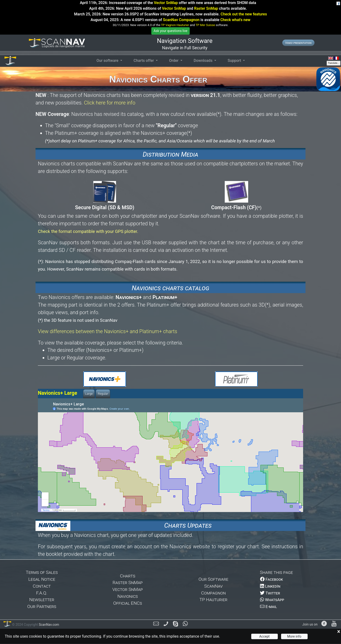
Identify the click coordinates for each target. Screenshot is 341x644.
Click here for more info (110, 103)
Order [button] (174, 61)
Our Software (213, 579)
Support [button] (235, 61)
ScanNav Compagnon (181, 20)
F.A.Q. (42, 593)
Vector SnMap (166, 3)
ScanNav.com (48, 625)
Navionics (128, 596)
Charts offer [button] (144, 61)
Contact (42, 586)
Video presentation (298, 43)
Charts (128, 576)
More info (294, 636)
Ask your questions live (170, 31)
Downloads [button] (204, 61)
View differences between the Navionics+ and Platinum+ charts (108, 331)
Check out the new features (244, 14)
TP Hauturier (213, 600)
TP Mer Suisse (205, 25)
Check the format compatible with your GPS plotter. (88, 231)
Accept (265, 636)
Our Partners (42, 606)
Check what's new (235, 20)
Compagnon (213, 593)
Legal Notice (42, 579)
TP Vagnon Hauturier (175, 25)
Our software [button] (108, 61)
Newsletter (42, 600)
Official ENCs (128, 603)
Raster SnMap (206, 8)
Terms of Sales (42, 572)
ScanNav (213, 586)
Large (89, 394)
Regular (103, 394)
